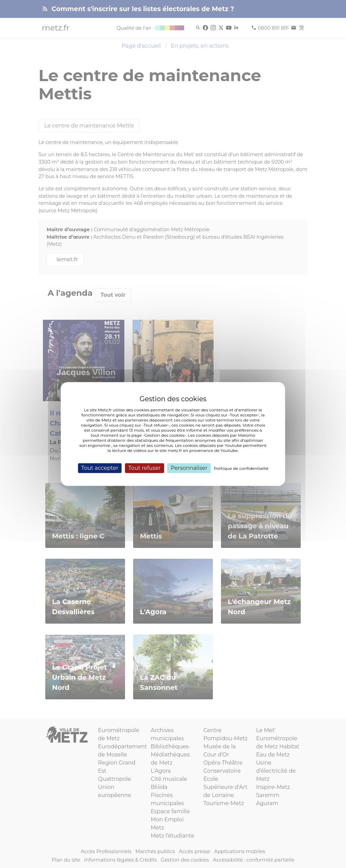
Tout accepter (100, 468)
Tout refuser (145, 468)
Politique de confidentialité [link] (241, 468)
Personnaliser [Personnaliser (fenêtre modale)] (189, 468)
